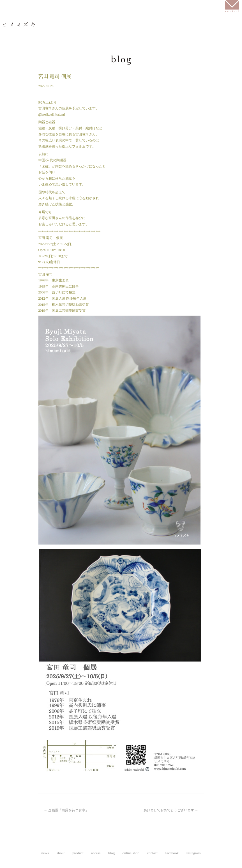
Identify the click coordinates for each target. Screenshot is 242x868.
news (20, 35)
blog (165, 35)
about (54, 35)
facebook (19, 42)
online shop (205, 35)
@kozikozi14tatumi (52, 114)
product (91, 35)
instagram (41, 42)
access (130, 35)
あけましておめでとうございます (171, 810)
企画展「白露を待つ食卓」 (66, 810)
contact (152, 853)
